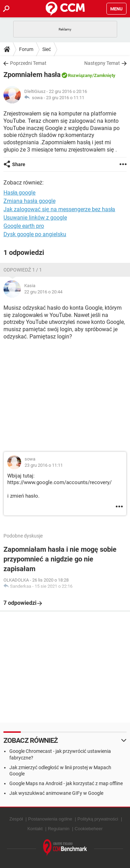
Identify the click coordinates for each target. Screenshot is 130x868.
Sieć (47, 49)
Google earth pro (24, 226)
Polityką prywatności (98, 819)
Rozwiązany (80, 75)
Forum (26, 49)
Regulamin (59, 829)
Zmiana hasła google (29, 201)
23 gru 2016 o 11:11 (65, 98)
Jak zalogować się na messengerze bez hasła (59, 209)
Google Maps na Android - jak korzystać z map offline (66, 783)
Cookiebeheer (89, 829)
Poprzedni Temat (28, 63)
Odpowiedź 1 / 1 (23, 270)
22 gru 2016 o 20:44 (43, 292)
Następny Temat (102, 63)
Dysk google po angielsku (35, 234)
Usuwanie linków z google (35, 218)
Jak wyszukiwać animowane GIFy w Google (56, 793)
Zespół (16, 819)
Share (19, 164)
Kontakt (35, 829)
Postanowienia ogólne (50, 819)
